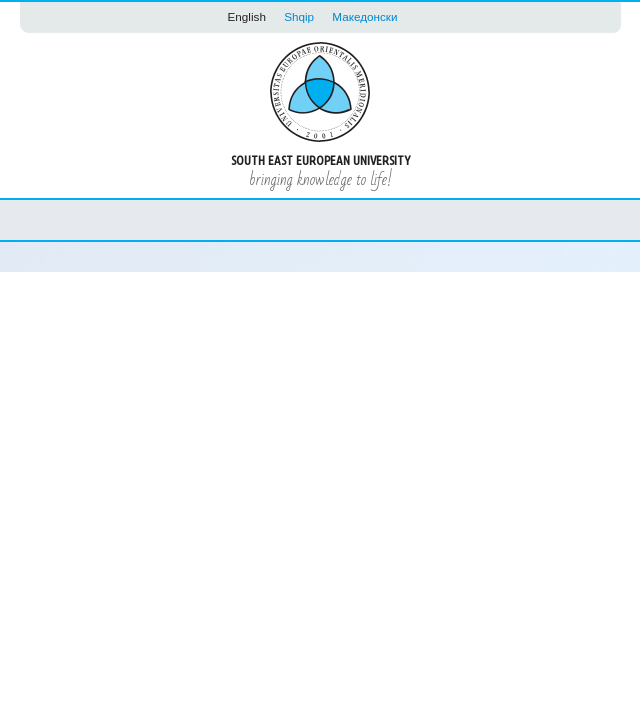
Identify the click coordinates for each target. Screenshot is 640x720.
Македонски (364, 16)
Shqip (299, 16)
